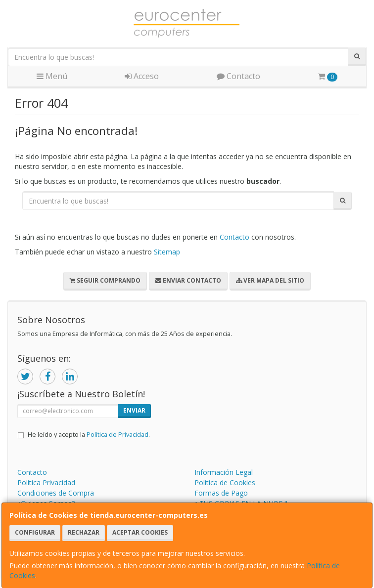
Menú (52, 76)
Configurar (35, 532)
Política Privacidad (46, 483)
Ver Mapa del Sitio (270, 280)
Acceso (142, 76)
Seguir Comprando (105, 280)
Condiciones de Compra (56, 493)
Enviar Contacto (188, 280)
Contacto (238, 76)
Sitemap (167, 252)
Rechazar (84, 532)
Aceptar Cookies (140, 532)
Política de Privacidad (117, 435)
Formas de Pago (221, 493)
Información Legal (224, 472)
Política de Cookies (225, 483)
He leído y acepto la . (89, 435)
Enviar (134, 410)
